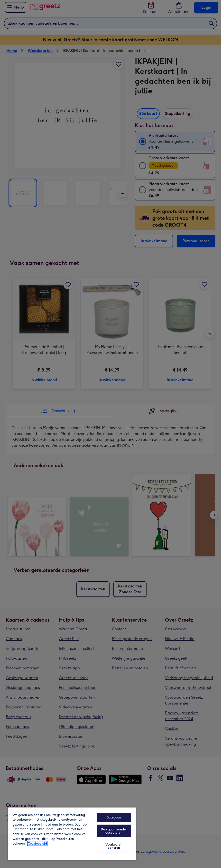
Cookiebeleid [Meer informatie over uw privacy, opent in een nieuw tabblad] (37, 843)
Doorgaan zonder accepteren (114, 831)
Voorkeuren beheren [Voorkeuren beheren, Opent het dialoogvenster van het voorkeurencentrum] (114, 846)
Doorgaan (114, 817)
